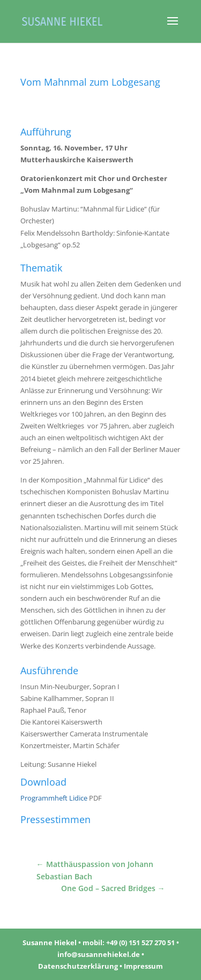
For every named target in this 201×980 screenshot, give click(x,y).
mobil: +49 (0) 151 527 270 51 (129, 943)
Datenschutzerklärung (78, 966)
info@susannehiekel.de (99, 954)
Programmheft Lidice (54, 798)
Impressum (143, 966)
